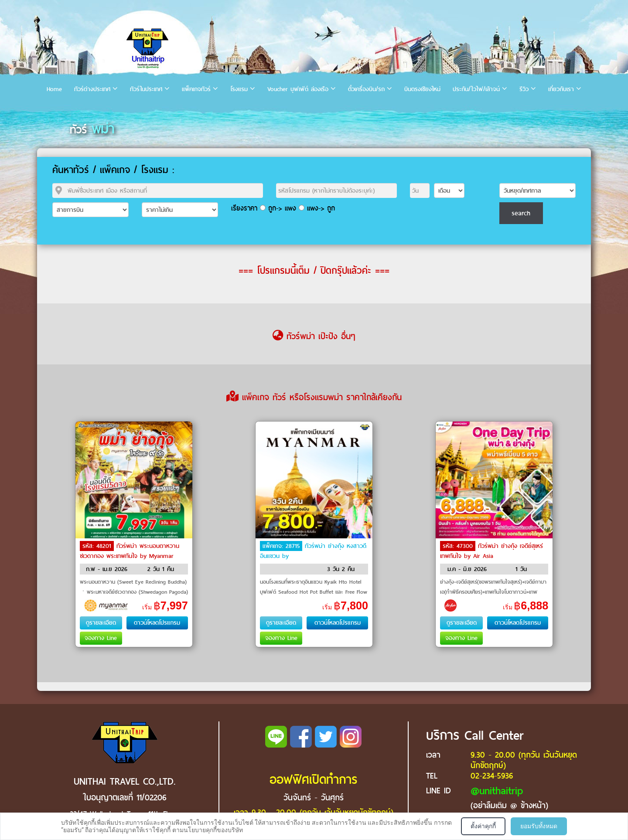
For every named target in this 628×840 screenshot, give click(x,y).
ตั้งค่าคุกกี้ (483, 826)
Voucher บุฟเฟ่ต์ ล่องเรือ (298, 89)
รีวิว (524, 89)
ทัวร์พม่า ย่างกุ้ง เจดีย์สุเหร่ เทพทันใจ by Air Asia (491, 551)
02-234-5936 (492, 776)
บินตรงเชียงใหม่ (422, 89)
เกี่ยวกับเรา (561, 89)
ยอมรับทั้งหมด (539, 826)
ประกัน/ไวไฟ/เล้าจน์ (476, 89)
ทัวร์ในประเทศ (146, 89)
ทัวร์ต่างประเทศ (92, 89)
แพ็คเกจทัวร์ (196, 89)
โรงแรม (239, 89)
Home (54, 89)
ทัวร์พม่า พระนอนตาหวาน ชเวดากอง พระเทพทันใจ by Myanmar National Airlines (130, 555)
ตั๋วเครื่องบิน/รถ (366, 89)
